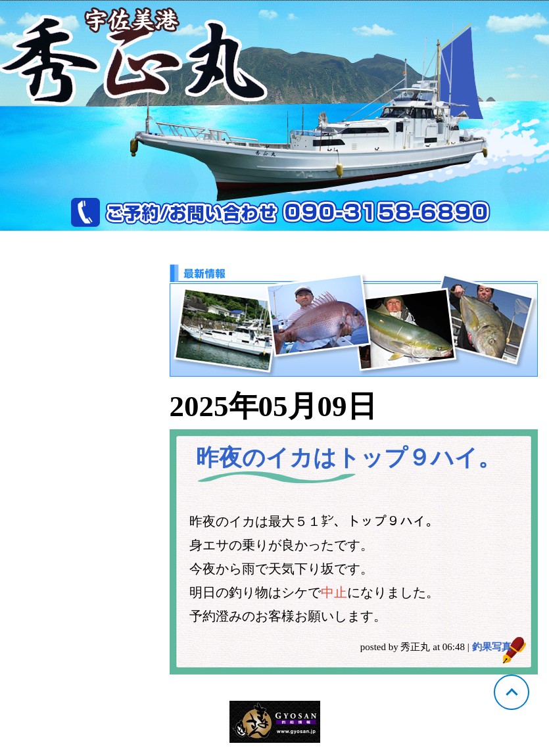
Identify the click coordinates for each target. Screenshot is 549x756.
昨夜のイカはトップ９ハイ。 (348, 458)
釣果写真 (492, 647)
